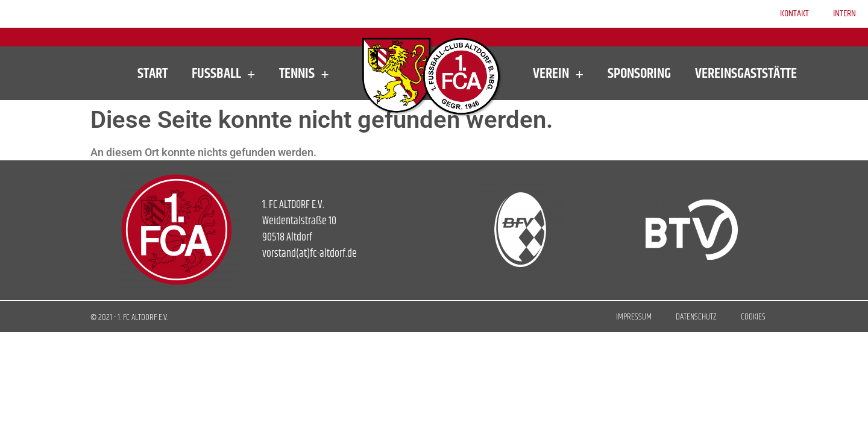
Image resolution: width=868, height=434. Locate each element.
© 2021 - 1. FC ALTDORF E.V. (129, 317)
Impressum (634, 317)
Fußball (224, 74)
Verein (558, 74)
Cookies (753, 317)
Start (153, 74)
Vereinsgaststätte (746, 74)
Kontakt (794, 14)
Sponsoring (639, 74)
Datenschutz (696, 317)
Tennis (304, 74)
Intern (844, 14)
